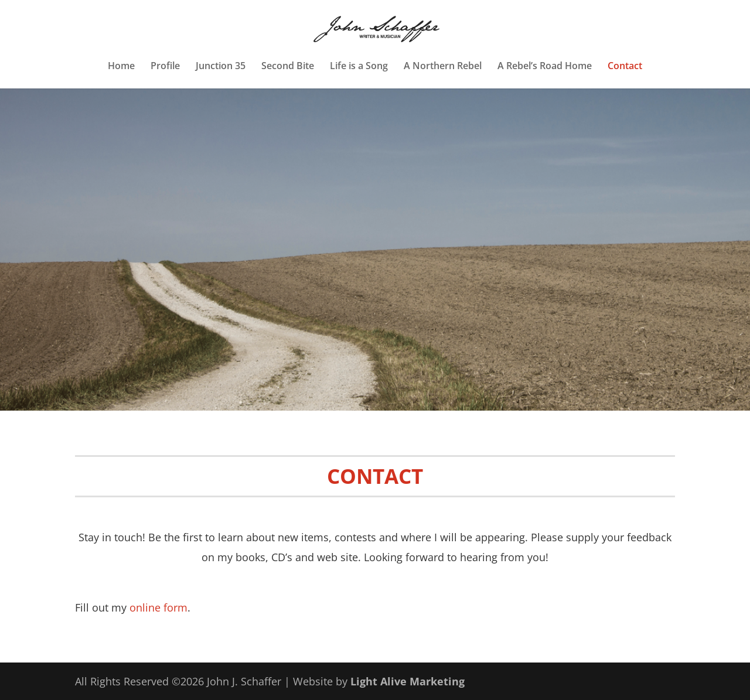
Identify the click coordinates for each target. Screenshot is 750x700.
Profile (165, 67)
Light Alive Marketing (408, 681)
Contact (625, 67)
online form (158, 607)
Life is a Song (359, 67)
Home (121, 67)
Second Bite (288, 67)
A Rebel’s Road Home (545, 67)
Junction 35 (221, 67)
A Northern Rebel (443, 67)
